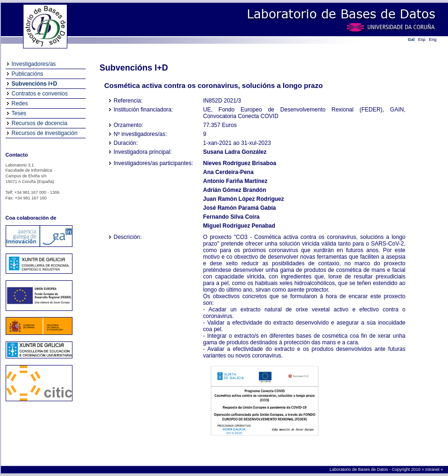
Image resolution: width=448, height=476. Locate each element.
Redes (20, 103)
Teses (19, 113)
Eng (433, 40)
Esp (422, 40)
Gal (412, 40)
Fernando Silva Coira (232, 217)
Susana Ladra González (235, 152)
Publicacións (28, 74)
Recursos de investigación (45, 133)
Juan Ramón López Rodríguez (244, 199)
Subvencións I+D (35, 84)
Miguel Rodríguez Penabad (239, 226)
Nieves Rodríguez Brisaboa (240, 163)
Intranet (433, 469)
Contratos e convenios (40, 94)
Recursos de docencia (40, 123)
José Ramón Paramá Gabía (240, 208)
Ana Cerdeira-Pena (228, 172)
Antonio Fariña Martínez (236, 181)
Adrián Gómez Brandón (235, 190)
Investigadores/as (34, 64)
